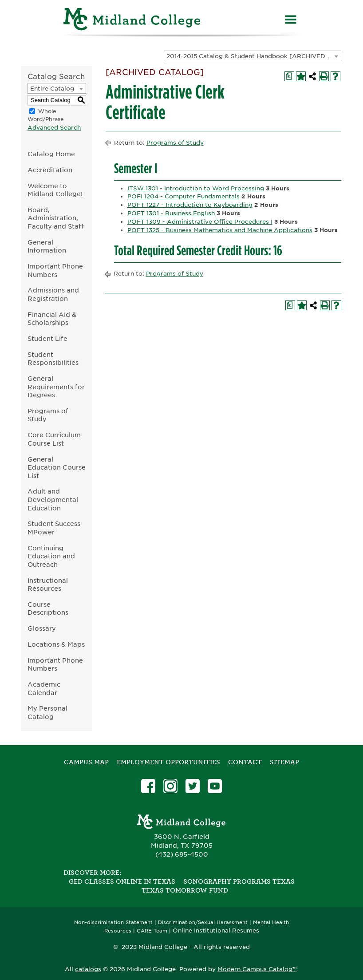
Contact (245, 762)
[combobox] (253, 56)
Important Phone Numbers (55, 270)
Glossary (42, 628)
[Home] (132, 21)
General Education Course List (57, 467)
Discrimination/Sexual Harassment (203, 923)
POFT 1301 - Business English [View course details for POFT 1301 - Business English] (171, 213)
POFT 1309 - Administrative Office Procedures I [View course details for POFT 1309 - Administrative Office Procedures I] (200, 222)
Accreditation (50, 170)
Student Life (47, 338)
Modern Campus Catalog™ (257, 969)
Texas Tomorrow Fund (185, 890)
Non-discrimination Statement (113, 923)
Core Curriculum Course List (54, 439)
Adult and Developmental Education (53, 499)
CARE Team (152, 931)
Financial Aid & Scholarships (52, 319)
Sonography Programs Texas (239, 881)
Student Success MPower (54, 528)
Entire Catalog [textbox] (52, 89)
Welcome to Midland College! (55, 190)
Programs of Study (48, 415)
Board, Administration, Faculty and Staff (56, 218)
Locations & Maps (56, 644)
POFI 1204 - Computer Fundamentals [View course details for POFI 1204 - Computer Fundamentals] (183, 196)
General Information (47, 246)
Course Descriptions (48, 609)
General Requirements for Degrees (56, 387)
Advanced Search (54, 128)
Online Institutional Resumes (216, 930)
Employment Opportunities (168, 762)
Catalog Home (51, 154)
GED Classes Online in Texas (122, 881)
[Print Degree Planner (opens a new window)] (289, 76)
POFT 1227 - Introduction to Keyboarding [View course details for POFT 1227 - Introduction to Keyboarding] (190, 205)
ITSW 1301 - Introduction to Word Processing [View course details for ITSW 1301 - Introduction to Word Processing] (196, 188)
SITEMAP (284, 762)
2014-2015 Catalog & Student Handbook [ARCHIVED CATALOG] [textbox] (254, 56)
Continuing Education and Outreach (51, 556)
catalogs (88, 969)
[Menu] (291, 21)
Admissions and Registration (53, 294)
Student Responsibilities (53, 359)
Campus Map (86, 762)
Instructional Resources (48, 585)
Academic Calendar (44, 688)
